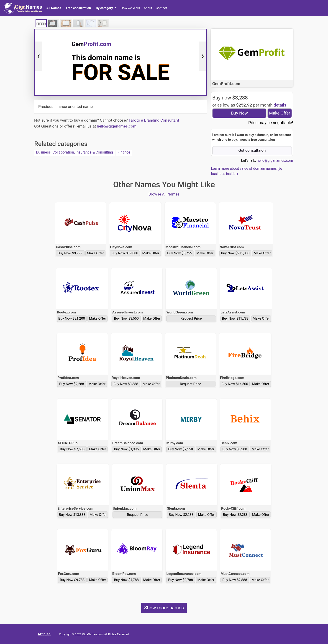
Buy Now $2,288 (72, 384)
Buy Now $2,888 (235, 580)
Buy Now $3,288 (235, 449)
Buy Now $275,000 (235, 253)
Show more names (164, 608)
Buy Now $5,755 (180, 253)
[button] (106, 8)
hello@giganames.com (117, 126)
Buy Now (239, 113)
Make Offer (279, 113)
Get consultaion (252, 150)
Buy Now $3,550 (127, 318)
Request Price (191, 318)
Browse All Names (164, 194)
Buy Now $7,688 (72, 449)
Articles (44, 634)
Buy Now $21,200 (72, 318)
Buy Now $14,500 (235, 384)
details (280, 105)
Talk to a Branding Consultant (154, 120)
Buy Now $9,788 (72, 580)
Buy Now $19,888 (125, 253)
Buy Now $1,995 (127, 449)
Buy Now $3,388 (126, 384)
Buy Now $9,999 (70, 253)
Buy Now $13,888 (72, 515)
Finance (124, 152)
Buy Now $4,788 (127, 580)
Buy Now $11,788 (235, 318)
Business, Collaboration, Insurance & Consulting (74, 152)
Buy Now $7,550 (181, 449)
